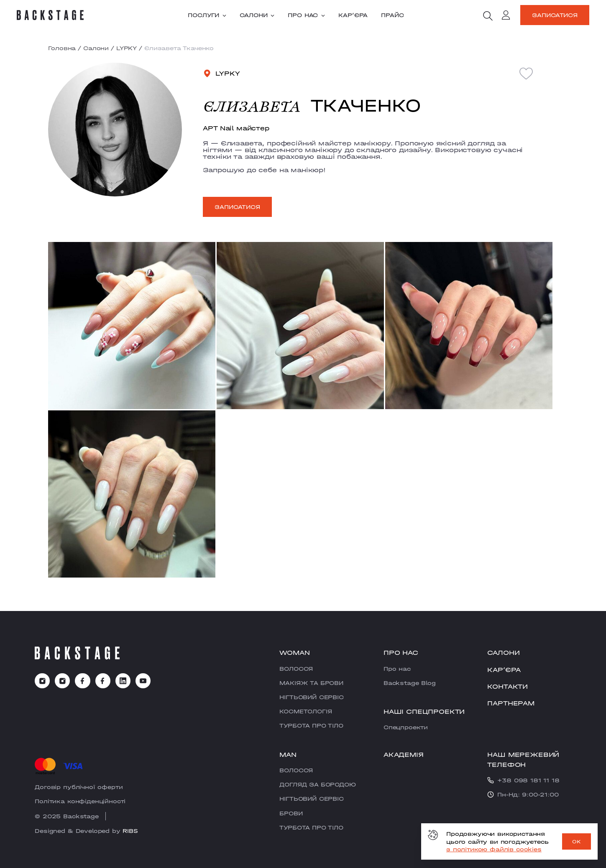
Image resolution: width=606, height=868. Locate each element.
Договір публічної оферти (79, 787)
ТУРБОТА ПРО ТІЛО (311, 725)
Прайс (392, 15)
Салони (257, 15)
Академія (404, 755)
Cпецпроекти (406, 727)
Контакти (508, 686)
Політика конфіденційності (80, 801)
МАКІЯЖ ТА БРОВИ (311, 683)
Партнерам (511, 703)
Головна (62, 48)
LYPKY (127, 48)
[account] (506, 16)
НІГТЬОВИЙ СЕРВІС (311, 697)
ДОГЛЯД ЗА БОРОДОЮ (317, 784)
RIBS (130, 831)
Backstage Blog (410, 683)
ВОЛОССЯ (296, 669)
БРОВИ (291, 813)
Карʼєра (353, 15)
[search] (488, 16)
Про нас (306, 15)
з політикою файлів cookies (494, 849)
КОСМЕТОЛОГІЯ (306, 711)
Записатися (555, 15)
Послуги (207, 15)
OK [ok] (577, 842)
